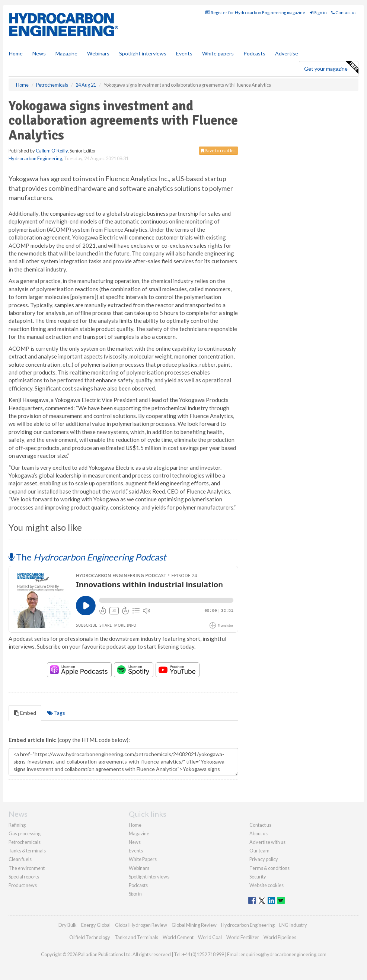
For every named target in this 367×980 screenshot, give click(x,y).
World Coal (210, 937)
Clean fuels (20, 859)
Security (258, 877)
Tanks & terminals (27, 851)
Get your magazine (331, 68)
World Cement (178, 937)
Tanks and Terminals (136, 937)
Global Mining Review (194, 925)
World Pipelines (280, 937)
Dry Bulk (68, 925)
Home (16, 53)
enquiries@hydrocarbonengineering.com (283, 954)
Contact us (344, 12)
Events (184, 53)
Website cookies (267, 885)
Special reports (24, 877)
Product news (23, 885)
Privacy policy (264, 859)
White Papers (143, 859)
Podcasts (254, 53)
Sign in (318, 12)
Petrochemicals (25, 842)
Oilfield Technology (90, 937)
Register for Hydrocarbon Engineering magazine (255, 12)
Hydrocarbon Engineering (35, 158)
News (135, 842)
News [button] (39, 53)
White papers (218, 53)
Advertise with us (267, 842)
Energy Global (96, 925)
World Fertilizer (243, 937)
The (87, 557)
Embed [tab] (25, 713)
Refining (17, 825)
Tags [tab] (56, 713)
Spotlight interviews (143, 53)
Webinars (98, 53)
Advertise (287, 53)
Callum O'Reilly (52, 151)
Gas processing (25, 833)
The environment (27, 868)
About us (259, 833)
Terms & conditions (269, 868)
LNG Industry (293, 925)
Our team (259, 851)
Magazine (66, 53)
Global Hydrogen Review (141, 925)
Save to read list (218, 150)
